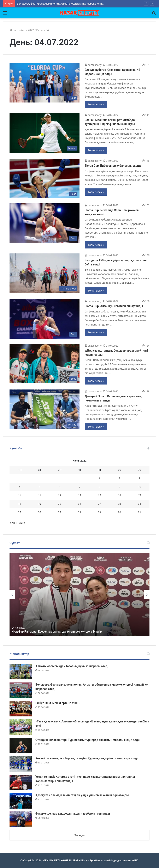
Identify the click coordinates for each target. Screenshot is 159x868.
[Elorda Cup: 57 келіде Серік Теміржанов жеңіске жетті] (45, 223)
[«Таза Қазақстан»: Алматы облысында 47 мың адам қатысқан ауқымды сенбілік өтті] (21, 727)
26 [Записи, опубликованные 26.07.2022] (40, 512)
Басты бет (17, 30)
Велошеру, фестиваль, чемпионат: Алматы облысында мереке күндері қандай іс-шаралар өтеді (77, 4)
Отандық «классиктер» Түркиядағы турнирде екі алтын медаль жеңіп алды (88, 740)
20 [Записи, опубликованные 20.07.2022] (60, 504)
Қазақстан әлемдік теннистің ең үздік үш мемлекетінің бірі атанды (82, 795)
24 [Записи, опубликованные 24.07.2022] (139, 504)
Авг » (22, 523)
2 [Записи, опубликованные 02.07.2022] (119, 478)
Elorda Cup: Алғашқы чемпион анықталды (114, 306)
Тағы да (79, 835)
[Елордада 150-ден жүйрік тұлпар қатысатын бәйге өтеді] (45, 273)
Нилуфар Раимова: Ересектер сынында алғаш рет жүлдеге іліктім (57, 632)
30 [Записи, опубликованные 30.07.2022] (120, 512)
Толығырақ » (96, 104)
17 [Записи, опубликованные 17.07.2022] (139, 495)
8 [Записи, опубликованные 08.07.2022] (99, 487)
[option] (79, 594)
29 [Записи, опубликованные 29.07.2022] (99, 512)
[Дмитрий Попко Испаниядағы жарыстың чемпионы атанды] (45, 409)
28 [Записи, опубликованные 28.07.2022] (80, 512)
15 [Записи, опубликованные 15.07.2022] (99, 495)
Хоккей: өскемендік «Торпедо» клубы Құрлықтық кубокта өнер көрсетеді (87, 758)
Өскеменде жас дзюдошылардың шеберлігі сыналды (73, 814)
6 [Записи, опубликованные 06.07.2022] (60, 487)
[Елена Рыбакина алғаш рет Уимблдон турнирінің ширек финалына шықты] (45, 133)
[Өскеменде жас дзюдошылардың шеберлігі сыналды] (21, 819)
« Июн (13, 523)
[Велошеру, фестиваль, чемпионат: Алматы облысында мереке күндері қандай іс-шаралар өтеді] (21, 690)
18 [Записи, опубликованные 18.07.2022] (20, 504)
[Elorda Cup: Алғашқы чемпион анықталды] (45, 319)
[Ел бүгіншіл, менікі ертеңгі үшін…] (21, 709)
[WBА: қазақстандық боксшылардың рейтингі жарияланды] (45, 363)
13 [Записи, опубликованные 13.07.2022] (60, 495)
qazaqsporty (95, 65)
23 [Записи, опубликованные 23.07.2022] (120, 504)
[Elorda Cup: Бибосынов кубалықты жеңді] (45, 179)
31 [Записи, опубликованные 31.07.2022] (139, 512)
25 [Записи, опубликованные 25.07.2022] (20, 512)
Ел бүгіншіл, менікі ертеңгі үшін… (58, 703)
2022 (31, 30)
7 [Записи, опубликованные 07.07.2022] (79, 487)
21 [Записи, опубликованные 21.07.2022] (80, 504)
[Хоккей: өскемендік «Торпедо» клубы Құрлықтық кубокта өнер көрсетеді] (21, 764)
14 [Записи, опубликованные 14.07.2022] (80, 495)
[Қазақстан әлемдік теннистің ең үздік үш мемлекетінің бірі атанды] (21, 801)
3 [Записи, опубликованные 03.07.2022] (139, 478)
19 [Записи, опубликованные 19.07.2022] (40, 504)
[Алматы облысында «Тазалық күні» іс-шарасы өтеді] (21, 672)
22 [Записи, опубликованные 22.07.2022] (99, 504)
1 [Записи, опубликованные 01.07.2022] (99, 478)
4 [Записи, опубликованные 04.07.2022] (20, 487)
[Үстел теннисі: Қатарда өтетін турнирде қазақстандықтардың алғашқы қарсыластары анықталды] (21, 782)
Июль (40, 30)
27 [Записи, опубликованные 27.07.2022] (60, 512)
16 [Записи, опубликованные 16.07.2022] (120, 495)
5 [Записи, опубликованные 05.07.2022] (39, 487)
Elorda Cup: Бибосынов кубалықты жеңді (113, 166)
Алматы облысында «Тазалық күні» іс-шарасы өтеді (72, 666)
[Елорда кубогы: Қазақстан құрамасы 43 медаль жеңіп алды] (45, 83)
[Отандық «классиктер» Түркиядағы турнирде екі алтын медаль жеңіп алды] (21, 746)
